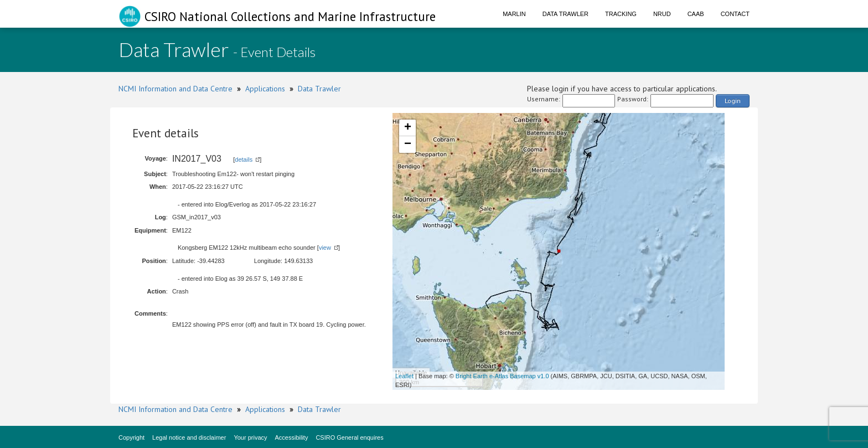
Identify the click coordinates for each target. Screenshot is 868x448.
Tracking (621, 14)
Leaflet (404, 376)
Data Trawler (565, 14)
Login (733, 101)
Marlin (514, 14)
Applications (265, 89)
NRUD (662, 14)
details (244, 159)
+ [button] (408, 128)
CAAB (696, 14)
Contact (735, 14)
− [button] (408, 145)
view (325, 248)
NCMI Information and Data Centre (175, 89)
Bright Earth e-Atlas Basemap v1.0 (502, 376)
